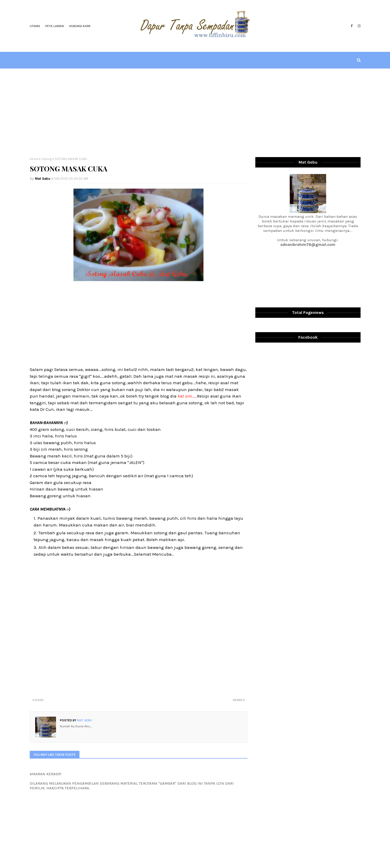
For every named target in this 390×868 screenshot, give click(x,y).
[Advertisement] (195, 113)
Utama (35, 26)
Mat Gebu (43, 179)
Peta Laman (55, 26)
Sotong (47, 159)
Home (34, 159)
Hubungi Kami (80, 26)
